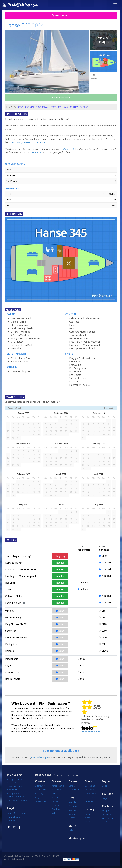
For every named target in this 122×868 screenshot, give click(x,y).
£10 (82, 672)
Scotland (108, 794)
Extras (84, 107)
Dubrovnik (40, 786)
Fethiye (89, 814)
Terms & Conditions (16, 813)
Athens (55, 786)
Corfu (54, 794)
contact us (37, 152)
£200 (104, 631)
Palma (92, 790)
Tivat (71, 843)
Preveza (56, 805)
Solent (105, 786)
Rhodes (59, 790)
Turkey (90, 809)
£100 (83, 659)
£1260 (105, 651)
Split (37, 794)
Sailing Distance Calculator (15, 781)
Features (56, 107)
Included (60, 563)
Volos (54, 813)
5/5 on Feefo (69, 149)
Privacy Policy (14, 817)
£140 (104, 556)
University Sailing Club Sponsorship (17, 788)
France (73, 781)
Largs (104, 798)
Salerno (72, 810)
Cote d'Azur (74, 790)
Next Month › (110, 408)
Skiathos (56, 809)
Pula (37, 790)
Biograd (39, 797)
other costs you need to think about (27, 142)
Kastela (43, 790)
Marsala (72, 802)
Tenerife (89, 801)
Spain (89, 781)
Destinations (43, 775)
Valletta (72, 830)
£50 (103, 611)
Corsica (72, 786)
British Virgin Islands (108, 820)
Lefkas (55, 801)
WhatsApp (43, 757)
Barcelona (90, 786)
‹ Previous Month (14, 408)
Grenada (106, 825)
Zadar (44, 801)
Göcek (88, 818)
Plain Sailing (14, 775)
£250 (104, 637)
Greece (56, 781)
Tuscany (72, 818)
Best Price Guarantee (17, 801)
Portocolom (91, 794)
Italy (71, 798)
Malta (72, 826)
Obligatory (60, 556)
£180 (104, 624)
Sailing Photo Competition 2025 (15, 795)
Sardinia (72, 814)
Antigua (105, 811)
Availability (71, 107)
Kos (53, 790)
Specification (26, 107)
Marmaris (90, 822)
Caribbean (109, 806)
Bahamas (106, 815)
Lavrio (61, 786)
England (107, 781)
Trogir (42, 794)
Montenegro (76, 838)
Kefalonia (56, 797)
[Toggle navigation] (115, 5)
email (33, 757)
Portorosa (73, 806)
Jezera (38, 801)
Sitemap (11, 821)
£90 (103, 617)
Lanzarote (90, 797)
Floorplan (42, 107)
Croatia (40, 781)
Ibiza (87, 790)
